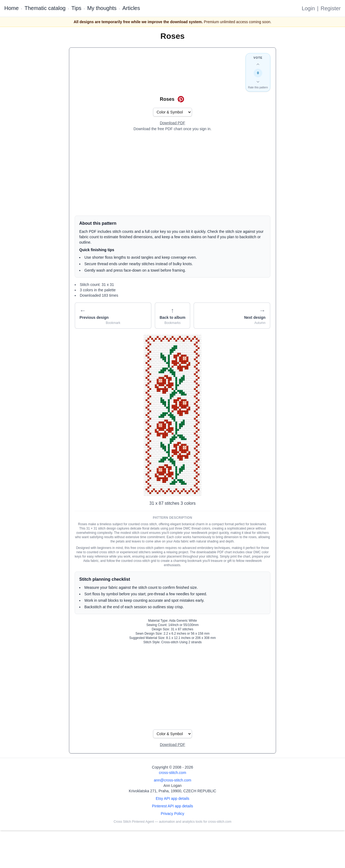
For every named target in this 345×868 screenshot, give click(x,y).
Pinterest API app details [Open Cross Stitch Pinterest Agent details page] (173, 806)
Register (331, 8)
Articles (131, 8)
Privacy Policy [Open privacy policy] (172, 814)
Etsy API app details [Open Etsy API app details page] (173, 798)
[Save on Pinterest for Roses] (181, 99)
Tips (76, 8)
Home (11, 8)
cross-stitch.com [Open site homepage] (172, 773)
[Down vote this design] (258, 82)
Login (308, 8)
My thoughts (102, 8)
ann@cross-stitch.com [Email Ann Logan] (173, 780)
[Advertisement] (172, 174)
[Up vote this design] (258, 64)
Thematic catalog (45, 8)
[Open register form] (172, 123)
